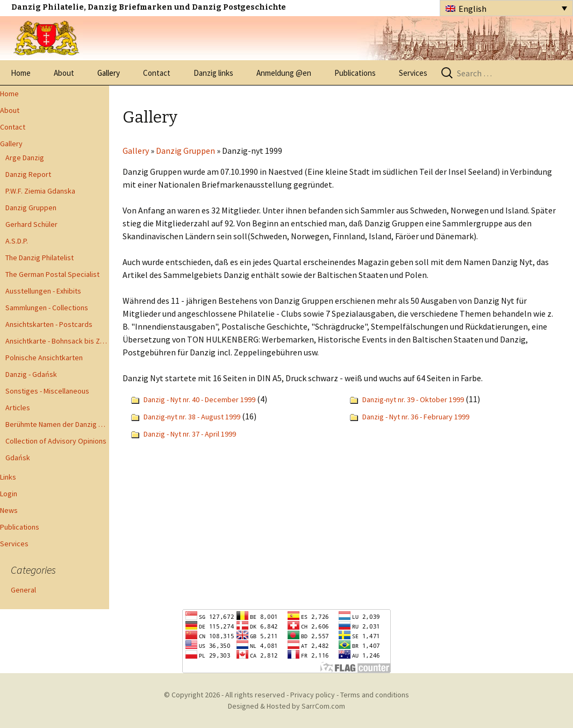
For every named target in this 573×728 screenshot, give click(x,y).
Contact (157, 73)
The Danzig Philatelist (40, 258)
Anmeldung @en (284, 73)
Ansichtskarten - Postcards (49, 324)
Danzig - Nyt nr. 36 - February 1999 (416, 417)
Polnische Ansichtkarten (44, 358)
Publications (355, 73)
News (9, 510)
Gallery (109, 73)
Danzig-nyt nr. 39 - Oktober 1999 (413, 399)
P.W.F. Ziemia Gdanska (40, 191)
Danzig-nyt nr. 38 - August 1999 (192, 417)
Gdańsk (18, 458)
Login (9, 494)
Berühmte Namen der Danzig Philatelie (57, 424)
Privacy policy (313, 695)
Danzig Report (28, 174)
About (64, 73)
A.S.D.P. (17, 241)
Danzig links (213, 73)
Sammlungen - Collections (47, 308)
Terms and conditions (375, 695)
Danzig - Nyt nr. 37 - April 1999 (190, 434)
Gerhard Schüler (31, 224)
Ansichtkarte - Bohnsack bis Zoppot (57, 341)
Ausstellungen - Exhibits (43, 291)
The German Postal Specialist (52, 274)
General (23, 590)
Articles (18, 408)
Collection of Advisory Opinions (56, 441)
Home (21, 73)
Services (413, 73)
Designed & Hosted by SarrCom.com (286, 706)
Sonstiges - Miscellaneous (47, 391)
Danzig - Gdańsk (31, 374)
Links (8, 477)
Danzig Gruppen (31, 208)
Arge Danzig (25, 158)
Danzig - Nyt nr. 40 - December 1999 (199, 399)
